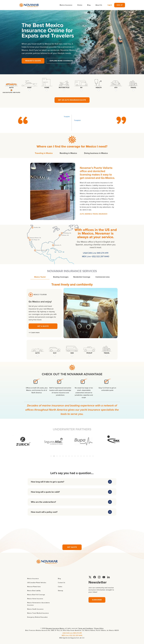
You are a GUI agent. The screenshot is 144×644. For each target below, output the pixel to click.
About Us (99, 5)
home (47, 88)
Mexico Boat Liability (34, 591)
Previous (10, 444)
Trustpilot (67, 116)
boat (29, 88)
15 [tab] (93, 456)
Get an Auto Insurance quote (72, 100)
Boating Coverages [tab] (61, 277)
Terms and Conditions (86, 628)
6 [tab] (66, 456)
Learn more (34, 332)
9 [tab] (75, 456)
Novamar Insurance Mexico (55, 628)
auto (11, 88)
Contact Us (62, 583)
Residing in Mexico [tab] (68, 153)
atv (116, 88)
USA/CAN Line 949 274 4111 (96, 253)
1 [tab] (51, 456)
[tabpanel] (72, 191)
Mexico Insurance (33, 579)
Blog (89, 5)
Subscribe (97, 600)
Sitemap (60, 591)
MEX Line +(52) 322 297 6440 (96, 256)
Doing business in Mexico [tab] (96, 153)
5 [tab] (63, 456)
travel (133, 88)
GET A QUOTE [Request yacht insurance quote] (43, 326)
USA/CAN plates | (8, 92)
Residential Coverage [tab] (82, 277)
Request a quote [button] (33, 61)
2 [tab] (54, 456)
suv (55, 353)
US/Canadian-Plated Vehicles (37, 583)
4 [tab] (60, 456)
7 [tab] (69, 456)
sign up (120, 5)
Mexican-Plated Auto (34, 587)
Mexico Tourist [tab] (40, 277)
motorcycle (64, 88)
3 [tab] (57, 456)
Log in (110, 5)
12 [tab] (84, 456)
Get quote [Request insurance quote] (72, 547)
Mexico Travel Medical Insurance (38, 613)
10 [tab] (78, 456)
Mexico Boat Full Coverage (36, 595)
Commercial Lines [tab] (103, 277)
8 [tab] (72, 456)
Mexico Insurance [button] (66, 5)
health (99, 88)
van (72, 353)
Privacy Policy (99, 628)
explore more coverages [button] (61, 61)
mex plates (17, 92)
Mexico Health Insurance (35, 609)
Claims (80, 5)
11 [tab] (81, 456)
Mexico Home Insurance (35, 599)
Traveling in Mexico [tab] (44, 153)
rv (81, 88)
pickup (89, 353)
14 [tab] (90, 456)
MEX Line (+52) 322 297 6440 (72, 635)
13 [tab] (87, 456)
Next (133, 444)
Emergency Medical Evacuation (37, 617)
